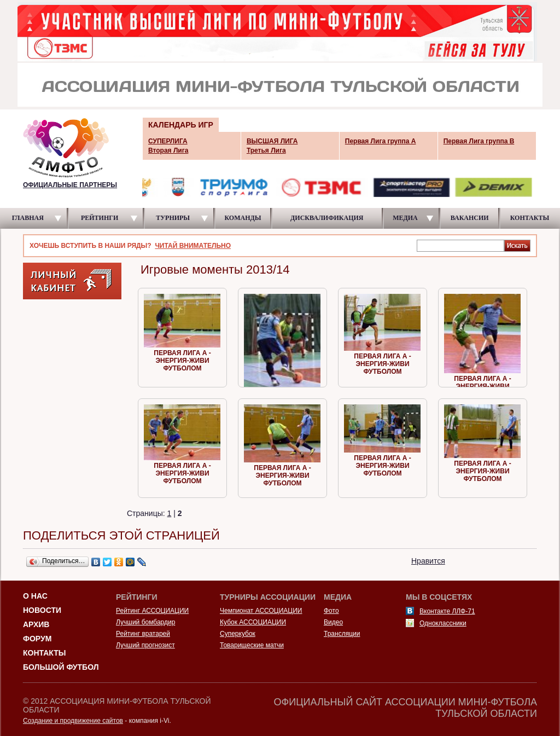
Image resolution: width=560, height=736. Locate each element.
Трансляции (342, 634)
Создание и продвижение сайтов (73, 721)
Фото (331, 611)
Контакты (44, 653)
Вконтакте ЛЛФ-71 (447, 611)
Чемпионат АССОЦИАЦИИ (261, 611)
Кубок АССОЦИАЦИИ (253, 622)
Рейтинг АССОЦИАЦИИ (152, 611)
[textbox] (460, 245)
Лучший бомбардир (145, 622)
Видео (333, 622)
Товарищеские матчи (252, 645)
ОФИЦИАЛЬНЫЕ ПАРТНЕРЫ (70, 185)
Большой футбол (61, 667)
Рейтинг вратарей (143, 634)
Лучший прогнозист (145, 645)
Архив (36, 624)
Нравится (428, 561)
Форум (37, 639)
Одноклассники (443, 623)
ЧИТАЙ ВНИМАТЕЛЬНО (193, 246)
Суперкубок (238, 634)
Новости (42, 610)
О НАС (35, 596)
